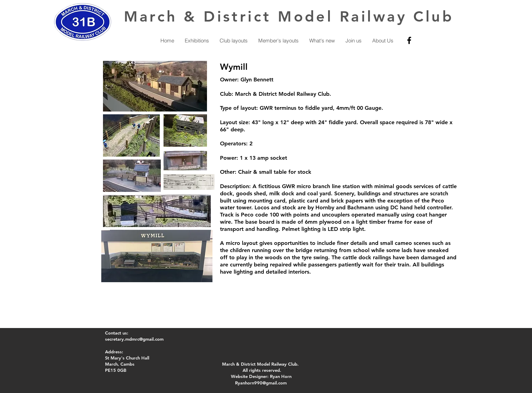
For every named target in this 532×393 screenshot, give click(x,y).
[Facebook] (409, 40)
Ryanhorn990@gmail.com (261, 383)
